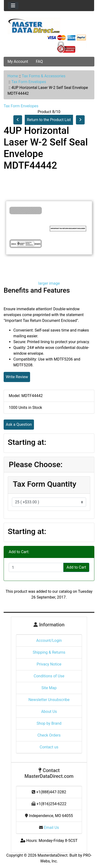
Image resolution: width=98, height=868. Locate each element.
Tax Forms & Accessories (44, 76)
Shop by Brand (49, 723)
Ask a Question (19, 424)
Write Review (17, 377)
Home (13, 76)
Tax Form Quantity (45, 484)
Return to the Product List (49, 120)
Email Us (49, 828)
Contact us (49, 747)
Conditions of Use (49, 676)
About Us (49, 712)
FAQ (39, 61)
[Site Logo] (49, 26)
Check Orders (49, 735)
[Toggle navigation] (13, 6)
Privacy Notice (49, 664)
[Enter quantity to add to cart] (36, 567)
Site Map (49, 688)
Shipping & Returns (49, 652)
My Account (18, 61)
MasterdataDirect (53, 855)
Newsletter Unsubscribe (49, 700)
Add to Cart (76, 567)
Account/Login (49, 640)
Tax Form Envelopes (29, 82)
